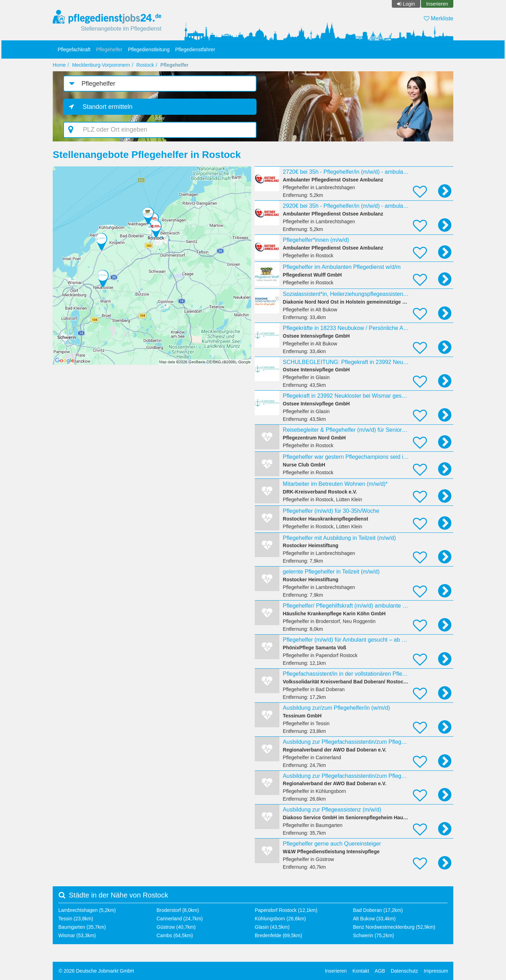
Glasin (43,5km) (272, 927)
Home (59, 65)
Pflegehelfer (109, 49)
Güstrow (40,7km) (176, 927)
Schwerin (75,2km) (374, 935)
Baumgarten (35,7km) (82, 927)
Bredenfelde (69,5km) (278, 935)
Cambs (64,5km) (175, 935)
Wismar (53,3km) (77, 935)
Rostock (145, 65)
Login (409, 4)
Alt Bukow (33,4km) (374, 919)
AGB (380, 971)
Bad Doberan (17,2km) (378, 910)
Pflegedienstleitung (149, 49)
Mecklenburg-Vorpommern (101, 65)
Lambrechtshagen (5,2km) (87, 910)
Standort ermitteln (108, 107)
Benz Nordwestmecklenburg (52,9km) (394, 927)
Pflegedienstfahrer (195, 49)
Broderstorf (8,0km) (178, 910)
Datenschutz (404, 971)
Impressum (436, 971)
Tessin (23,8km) (76, 919)
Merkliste (439, 18)
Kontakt (361, 971)
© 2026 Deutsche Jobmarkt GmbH (96, 971)
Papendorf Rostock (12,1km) (286, 910)
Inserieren (437, 4)
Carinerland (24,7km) (180, 919)
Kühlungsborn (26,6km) (280, 919)
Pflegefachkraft (74, 49)
